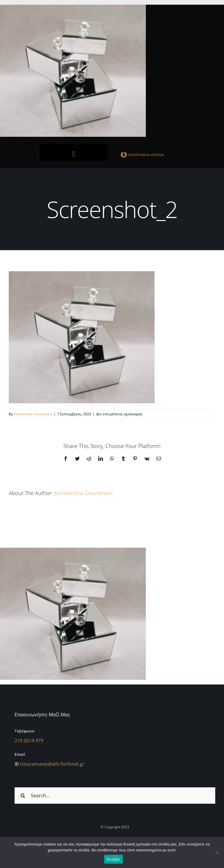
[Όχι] (217, 853)
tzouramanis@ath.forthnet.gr (52, 764)
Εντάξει (113, 859)
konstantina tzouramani (33, 414)
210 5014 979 (29, 741)
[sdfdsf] (150, 153)
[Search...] (115, 796)
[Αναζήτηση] (23, 796)
